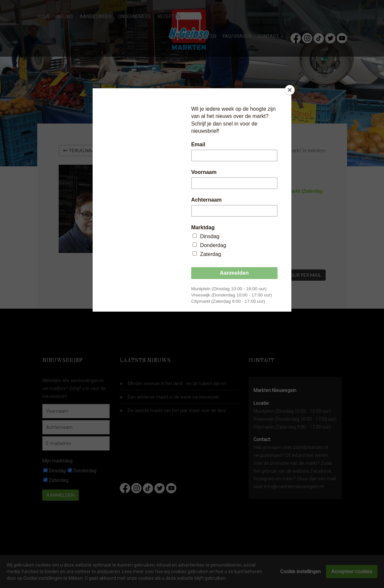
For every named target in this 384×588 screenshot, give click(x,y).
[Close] (290, 90)
